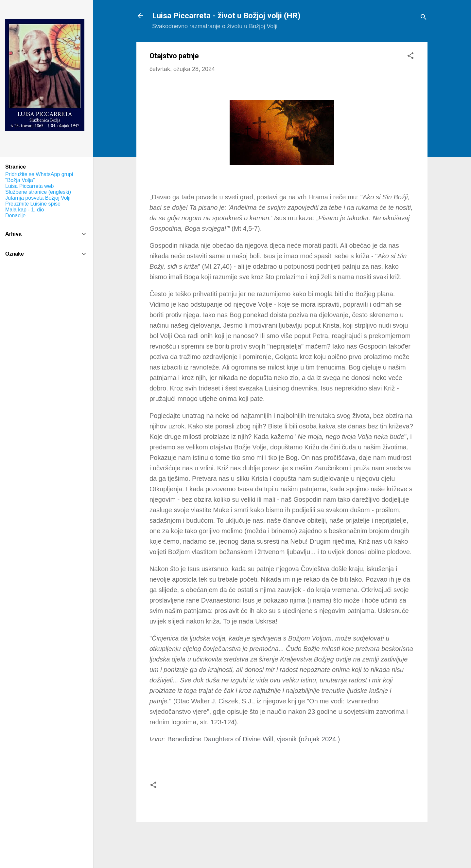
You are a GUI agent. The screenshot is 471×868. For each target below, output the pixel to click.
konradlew (298, 851)
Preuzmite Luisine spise (33, 204)
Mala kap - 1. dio (25, 210)
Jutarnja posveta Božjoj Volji (38, 198)
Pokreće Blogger (282, 837)
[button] (410, 57)
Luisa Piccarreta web (30, 186)
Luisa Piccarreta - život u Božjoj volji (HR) (226, 16)
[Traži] (424, 18)
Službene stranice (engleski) (38, 192)
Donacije (15, 216)
